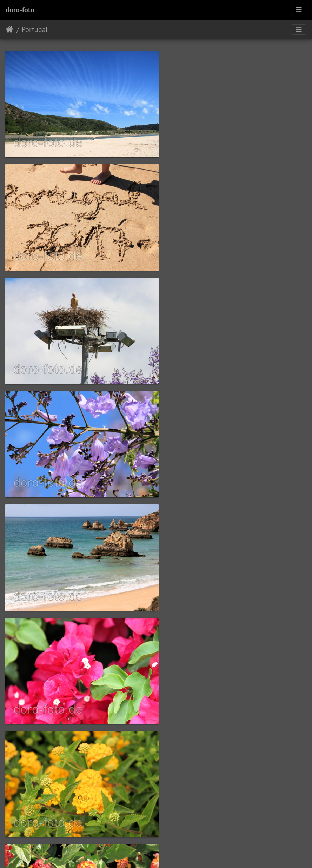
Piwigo (170, 853)
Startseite (10, 29)
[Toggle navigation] (299, 10)
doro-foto (20, 10)
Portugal (35, 29)
